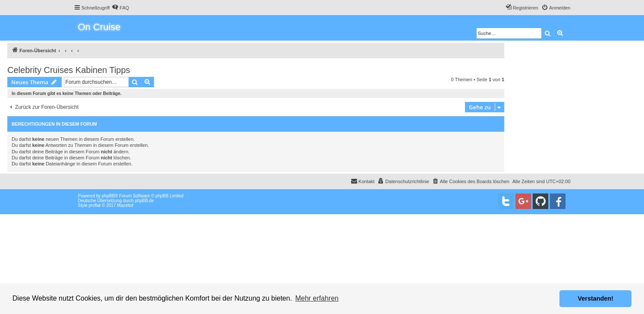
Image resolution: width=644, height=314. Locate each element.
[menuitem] (120, 8)
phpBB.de (145, 201)
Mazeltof (125, 205)
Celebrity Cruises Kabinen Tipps (69, 70)
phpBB (108, 196)
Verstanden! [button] (596, 298)
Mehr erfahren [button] (317, 298)
